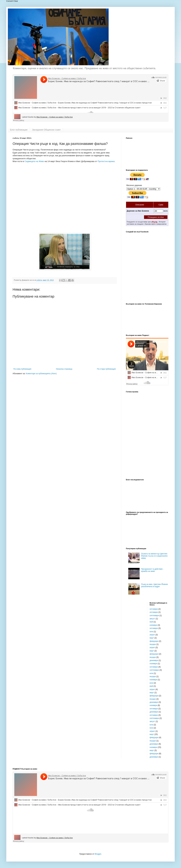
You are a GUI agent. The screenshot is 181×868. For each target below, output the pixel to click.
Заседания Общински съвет (46, 130)
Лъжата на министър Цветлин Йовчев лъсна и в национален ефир (154, 556)
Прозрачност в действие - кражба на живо (152, 570)
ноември (153, 625)
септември (154, 615)
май (151, 622)
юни (151, 632)
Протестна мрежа (106, 161)
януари (153, 644)
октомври (154, 609)
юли (151, 673)
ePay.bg (154, 222)
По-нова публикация (22, 369)
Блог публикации (19, 130)
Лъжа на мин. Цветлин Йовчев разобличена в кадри (154, 585)
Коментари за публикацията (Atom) (41, 374)
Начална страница (64, 369)
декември (154, 660)
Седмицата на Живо (34, 161)
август (152, 619)
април (152, 635)
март (152, 638)
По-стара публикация (106, 369)
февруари (154, 641)
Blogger (98, 854)
